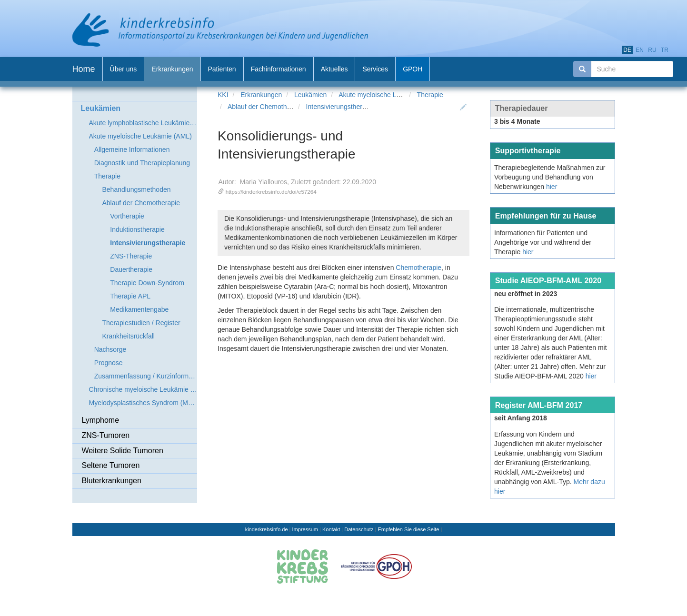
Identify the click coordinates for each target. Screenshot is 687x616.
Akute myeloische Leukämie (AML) (390, 95)
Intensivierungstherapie (341, 107)
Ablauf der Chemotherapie (266, 107)
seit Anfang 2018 (521, 418)
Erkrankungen (261, 95)
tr (665, 50)
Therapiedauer (522, 108)
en (640, 50)
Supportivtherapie (528, 150)
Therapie (430, 95)
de (627, 50)
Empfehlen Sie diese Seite (408, 529)
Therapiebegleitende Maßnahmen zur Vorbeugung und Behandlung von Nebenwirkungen (550, 177)
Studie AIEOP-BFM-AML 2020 (548, 280)
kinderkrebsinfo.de (267, 529)
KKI (223, 95)
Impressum (305, 529)
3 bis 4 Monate (517, 121)
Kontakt (331, 529)
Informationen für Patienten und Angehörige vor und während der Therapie (543, 242)
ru (652, 50)
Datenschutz (359, 529)
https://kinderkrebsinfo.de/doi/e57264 (271, 192)
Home (84, 69)
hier (552, 187)
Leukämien (311, 95)
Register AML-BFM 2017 (539, 405)
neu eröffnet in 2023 (526, 294)
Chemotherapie (418, 268)
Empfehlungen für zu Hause (546, 216)
